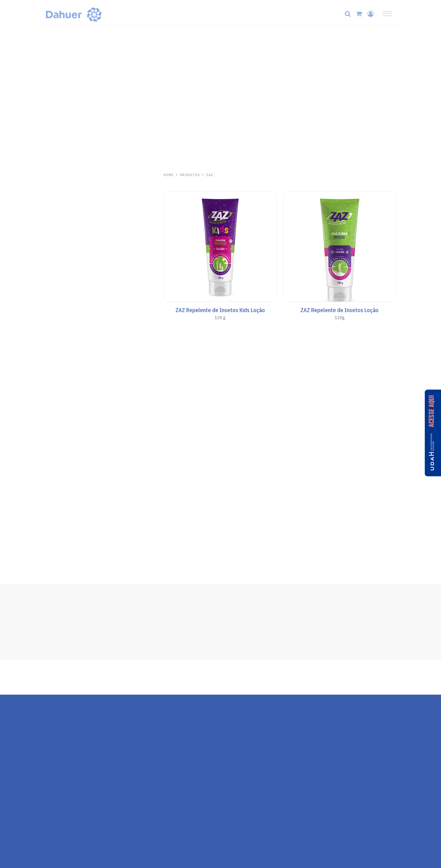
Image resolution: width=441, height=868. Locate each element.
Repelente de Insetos (67, 511)
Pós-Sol (54, 385)
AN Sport (55, 349)
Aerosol (54, 358)
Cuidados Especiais (65, 376)
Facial (51, 303)
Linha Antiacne (60, 222)
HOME (169, 175)
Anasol (55, 273)
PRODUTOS (190, 175)
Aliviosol (58, 466)
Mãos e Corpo (59, 195)
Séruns (53, 232)
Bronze (53, 367)
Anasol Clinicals (62, 293)
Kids (50, 339)
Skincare (54, 186)
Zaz (50, 500)
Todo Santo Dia (61, 284)
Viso (50, 321)
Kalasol (56, 432)
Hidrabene (58, 175)
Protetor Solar (60, 250)
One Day (55, 408)
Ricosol (56, 534)
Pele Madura (58, 213)
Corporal (54, 330)
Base (51, 312)
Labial (51, 241)
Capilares (55, 204)
